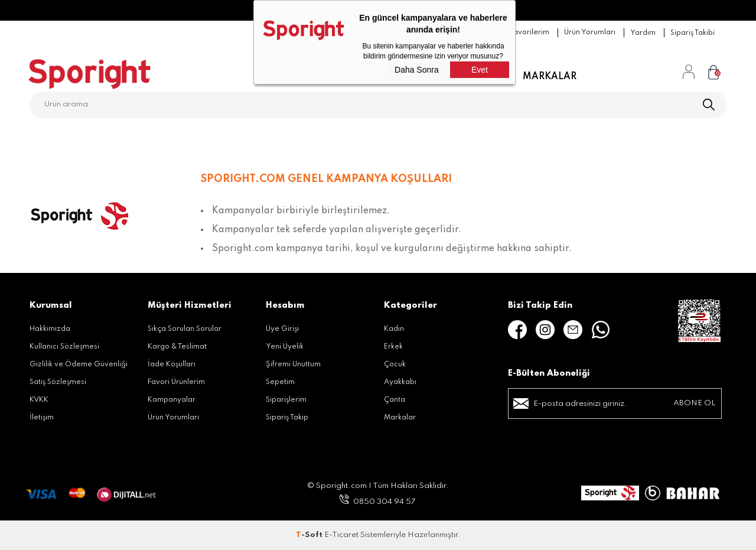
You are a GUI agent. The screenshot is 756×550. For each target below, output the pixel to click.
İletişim (42, 418)
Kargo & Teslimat (177, 347)
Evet (480, 70)
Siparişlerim (286, 400)
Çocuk (395, 365)
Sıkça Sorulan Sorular (185, 329)
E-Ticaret (341, 535)
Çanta (395, 400)
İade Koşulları (172, 365)
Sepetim (280, 382)
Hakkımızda (50, 329)
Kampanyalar (172, 400)
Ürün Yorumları (173, 418)
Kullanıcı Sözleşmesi (64, 347)
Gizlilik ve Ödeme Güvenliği (79, 365)
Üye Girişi (282, 329)
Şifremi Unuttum (293, 365)
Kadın (394, 329)
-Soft (310, 535)
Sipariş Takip (287, 418)
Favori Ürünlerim (176, 382)
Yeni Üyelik (285, 347)
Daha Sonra (417, 70)
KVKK (39, 400)
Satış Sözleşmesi (58, 382)
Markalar (550, 77)
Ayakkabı (400, 382)
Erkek (393, 347)
